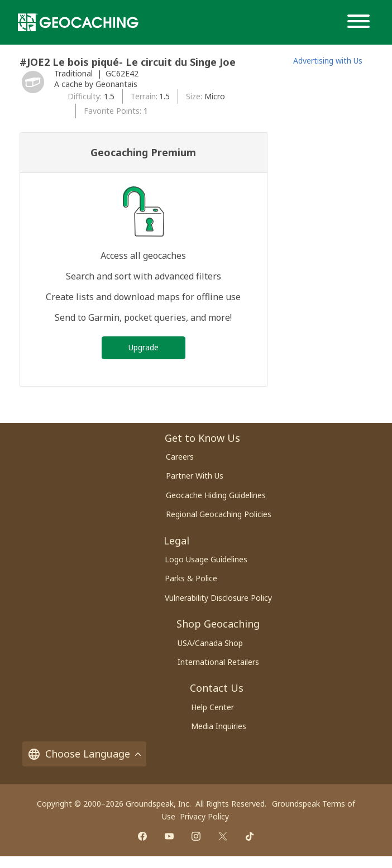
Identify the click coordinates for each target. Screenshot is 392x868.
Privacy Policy (204, 816)
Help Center (212, 707)
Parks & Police (191, 578)
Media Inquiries (219, 726)
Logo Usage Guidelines (206, 559)
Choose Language (84, 754)
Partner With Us (195, 476)
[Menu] (361, 22)
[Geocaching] (78, 22)
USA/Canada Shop (210, 643)
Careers (180, 457)
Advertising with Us (328, 61)
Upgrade (144, 347)
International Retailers (218, 662)
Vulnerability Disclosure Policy (218, 598)
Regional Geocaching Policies (219, 514)
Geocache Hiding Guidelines (216, 495)
